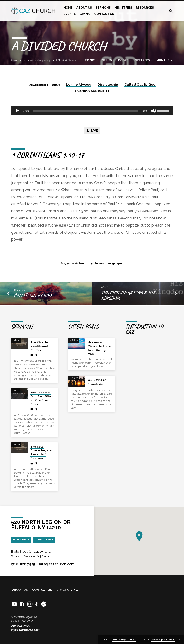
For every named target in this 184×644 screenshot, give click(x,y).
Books (125, 60)
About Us (84, 7)
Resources (145, 7)
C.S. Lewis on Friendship (97, 381)
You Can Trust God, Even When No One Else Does (42, 398)
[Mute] (154, 111)
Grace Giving (67, 590)
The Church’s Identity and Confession (40, 346)
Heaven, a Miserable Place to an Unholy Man (99, 348)
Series (109, 60)
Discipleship (44, 60)
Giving (85, 14)
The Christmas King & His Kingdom (128, 296)
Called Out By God (140, 84)
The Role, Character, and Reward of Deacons (41, 452)
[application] (92, 111)
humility (86, 264)
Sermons (103, 7)
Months (165, 60)
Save (92, 131)
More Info (22, 539)
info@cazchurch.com (25, 630)
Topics (92, 60)
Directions (46, 539)
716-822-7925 (21, 626)
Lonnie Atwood (79, 84)
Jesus (99, 264)
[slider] (85, 111)
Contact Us (104, 14)
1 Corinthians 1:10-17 (92, 91)
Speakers (144, 60)
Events (70, 14)
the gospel (114, 264)
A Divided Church (66, 60)
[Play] (17, 111)
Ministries (123, 7)
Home (68, 7)
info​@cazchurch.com (57, 564)
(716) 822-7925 (23, 564)
